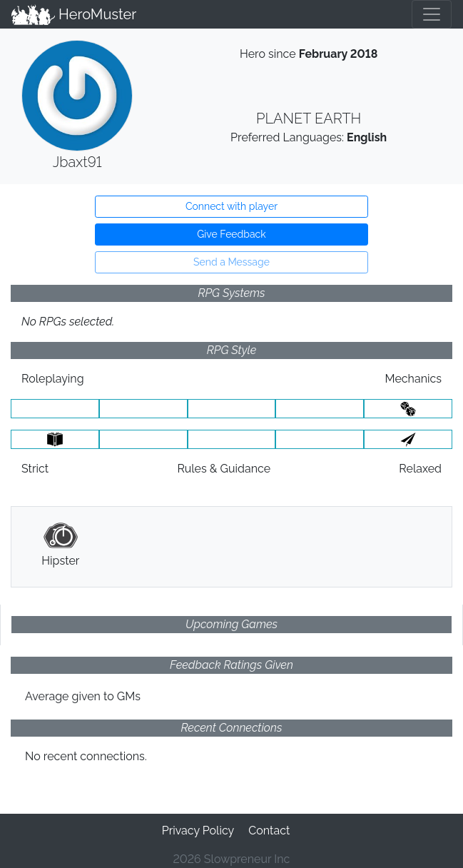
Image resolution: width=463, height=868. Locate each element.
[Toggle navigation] (432, 14)
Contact (269, 831)
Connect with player (231, 206)
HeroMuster (74, 14)
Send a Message (231, 262)
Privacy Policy (198, 831)
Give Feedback (231, 234)
